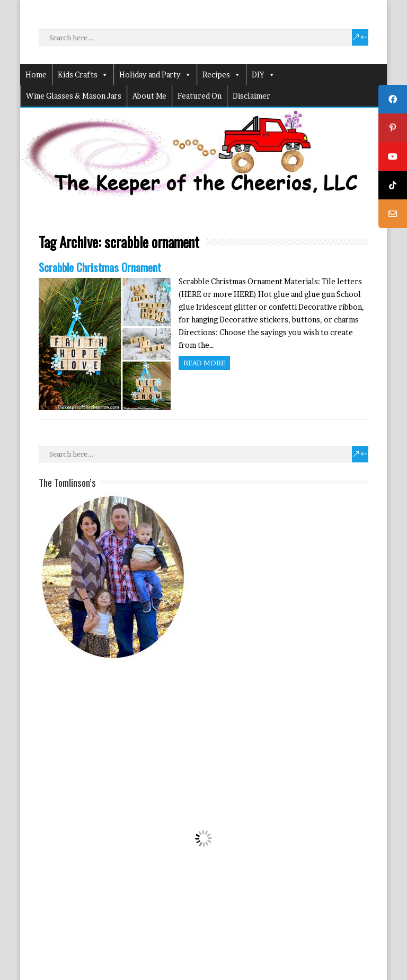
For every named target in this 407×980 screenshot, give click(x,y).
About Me (149, 96)
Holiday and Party (155, 75)
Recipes (222, 75)
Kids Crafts (83, 75)
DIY (263, 75)
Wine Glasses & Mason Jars (74, 96)
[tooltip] (393, 99)
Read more (204, 363)
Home (36, 75)
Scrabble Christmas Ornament (100, 267)
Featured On (200, 96)
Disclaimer (251, 96)
